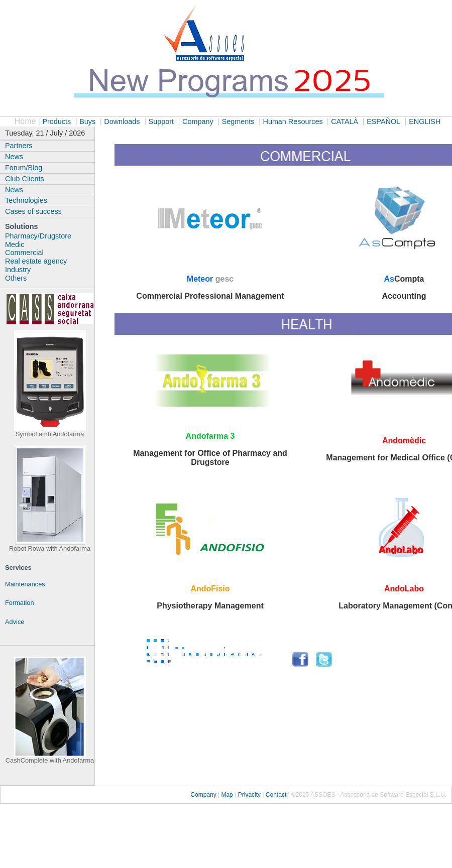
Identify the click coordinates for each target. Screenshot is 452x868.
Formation (20, 603)
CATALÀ (345, 121)
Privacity (250, 795)
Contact (276, 795)
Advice (15, 622)
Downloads (122, 121)
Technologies (26, 200)
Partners (19, 146)
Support (161, 121)
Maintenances (25, 584)
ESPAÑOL (383, 121)
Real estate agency (36, 261)
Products (56, 121)
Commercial (24, 253)
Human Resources (294, 121)
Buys (87, 121)
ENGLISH (425, 121)
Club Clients (25, 179)
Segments (238, 121)
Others (16, 278)
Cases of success (33, 211)
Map (228, 795)
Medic (15, 244)
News (14, 157)
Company (198, 121)
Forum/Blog (24, 168)
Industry (18, 270)
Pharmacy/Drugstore (38, 236)
